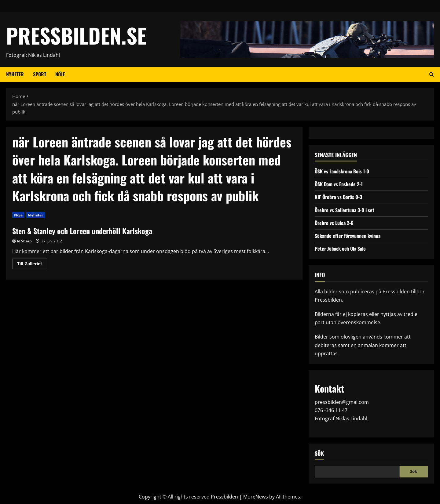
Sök (319, 453)
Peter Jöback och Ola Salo (340, 248)
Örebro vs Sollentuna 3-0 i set (345, 210)
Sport (40, 74)
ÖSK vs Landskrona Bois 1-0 (342, 171)
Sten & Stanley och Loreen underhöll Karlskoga (82, 231)
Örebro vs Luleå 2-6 (334, 223)
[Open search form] (432, 74)
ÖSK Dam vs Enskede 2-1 (339, 184)
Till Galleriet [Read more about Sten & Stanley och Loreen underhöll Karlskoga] (32, 265)
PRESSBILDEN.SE (76, 35)
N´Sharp (24, 241)
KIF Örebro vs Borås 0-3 (338, 197)
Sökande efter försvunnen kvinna (348, 236)
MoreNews (256, 497)
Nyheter (15, 74)
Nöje (60, 74)
